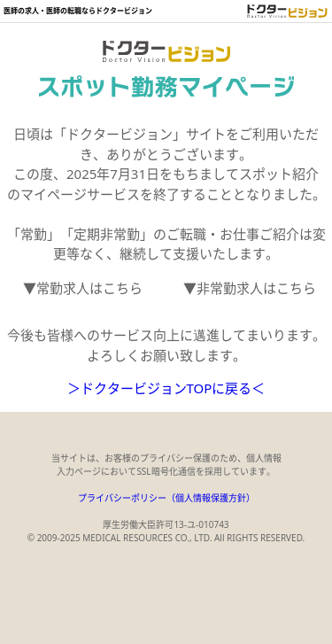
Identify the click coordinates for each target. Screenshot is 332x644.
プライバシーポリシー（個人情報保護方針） (166, 498)
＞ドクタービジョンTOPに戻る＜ (166, 388)
